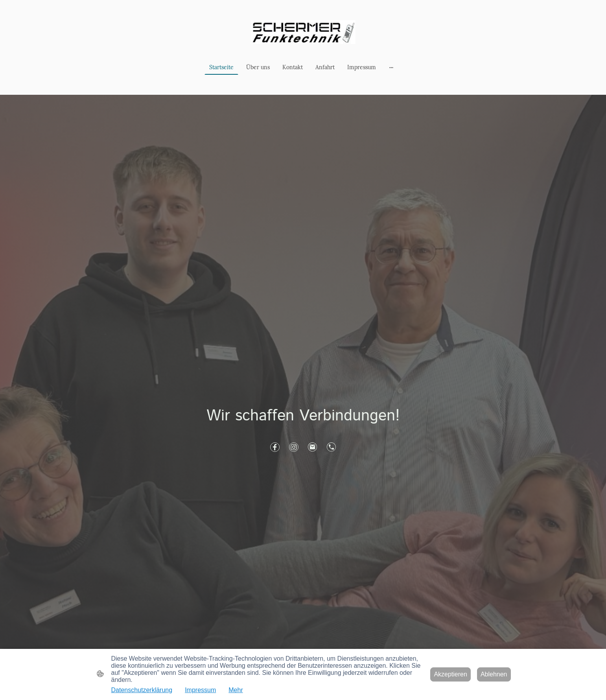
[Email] (313, 447)
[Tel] (332, 447)
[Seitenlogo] (303, 32)
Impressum (200, 690)
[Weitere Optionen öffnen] (391, 67)
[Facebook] (275, 447)
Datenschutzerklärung (142, 690)
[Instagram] (294, 447)
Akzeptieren (450, 674)
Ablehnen (494, 674)
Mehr (236, 690)
